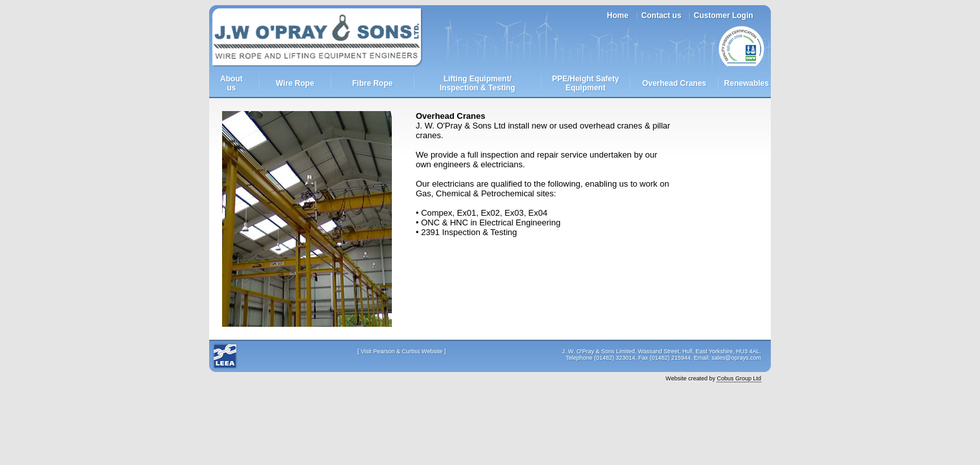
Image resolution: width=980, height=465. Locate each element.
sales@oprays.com (736, 358)
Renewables (747, 83)
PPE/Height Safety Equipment (586, 83)
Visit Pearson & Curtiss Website (402, 351)
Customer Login (724, 15)
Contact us (661, 15)
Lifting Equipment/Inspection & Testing (477, 83)
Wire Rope (295, 83)
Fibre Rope (372, 83)
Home (618, 15)
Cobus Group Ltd (739, 378)
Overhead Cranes (674, 83)
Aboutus (231, 83)
